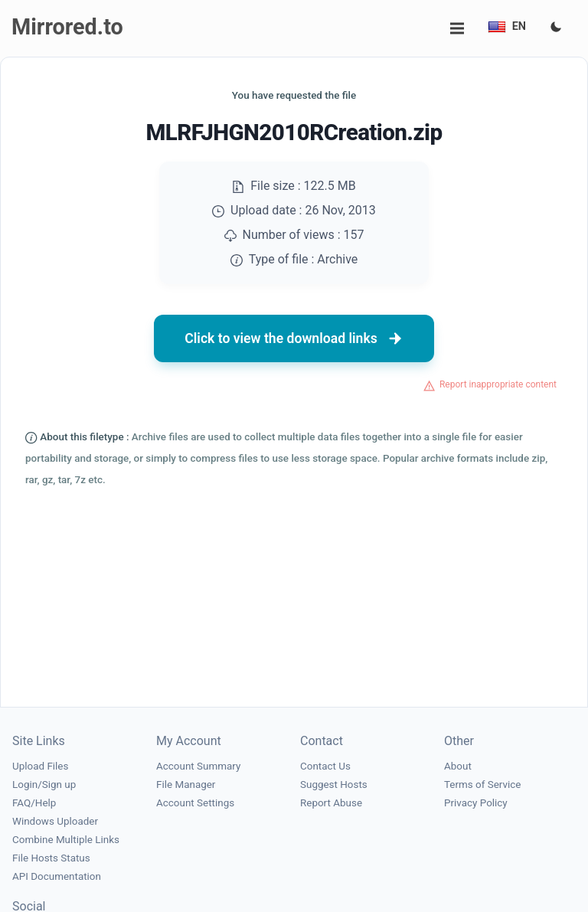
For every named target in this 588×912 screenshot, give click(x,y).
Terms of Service (482, 785)
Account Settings (195, 803)
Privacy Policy (476, 803)
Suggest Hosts (334, 785)
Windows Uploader (55, 821)
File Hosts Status (51, 858)
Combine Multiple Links (66, 840)
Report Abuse (331, 803)
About (458, 766)
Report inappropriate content (498, 384)
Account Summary (198, 766)
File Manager (186, 785)
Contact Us (325, 766)
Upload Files (40, 766)
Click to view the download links (294, 338)
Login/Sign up (44, 785)
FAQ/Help (34, 803)
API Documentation (57, 876)
